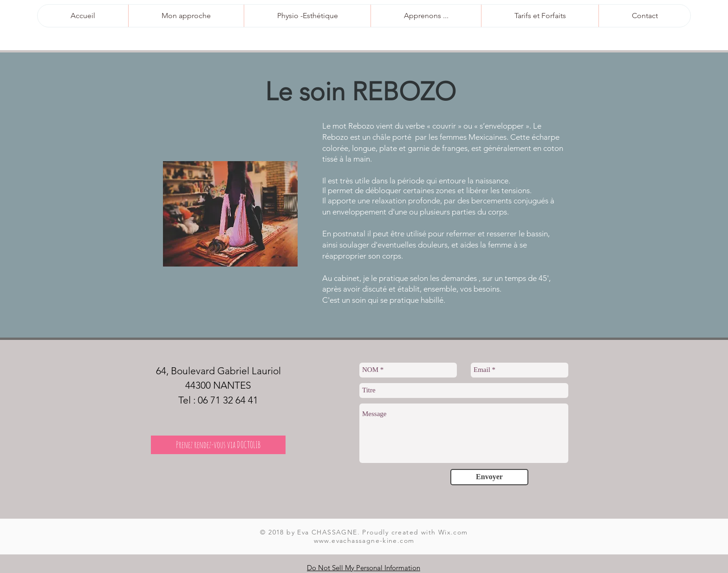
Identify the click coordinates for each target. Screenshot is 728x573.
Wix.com (453, 532)
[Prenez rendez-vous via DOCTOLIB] (218, 445)
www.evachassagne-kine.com (364, 540)
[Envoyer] (489, 477)
